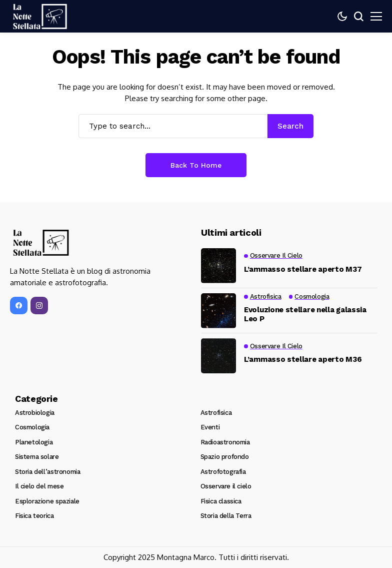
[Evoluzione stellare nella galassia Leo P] (218, 311)
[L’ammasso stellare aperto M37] (218, 266)
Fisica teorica (34, 516)
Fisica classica (221, 501)
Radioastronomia (225, 442)
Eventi (210, 427)
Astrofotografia (223, 472)
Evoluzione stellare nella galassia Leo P (305, 314)
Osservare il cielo (226, 486)
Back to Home (196, 165)
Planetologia (34, 442)
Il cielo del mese (39, 486)
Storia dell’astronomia (47, 472)
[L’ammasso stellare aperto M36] (218, 356)
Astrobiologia (35, 413)
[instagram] (39, 309)
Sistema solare (37, 457)
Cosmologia (32, 427)
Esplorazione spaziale (47, 501)
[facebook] (19, 309)
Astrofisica (216, 413)
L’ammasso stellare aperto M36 (303, 359)
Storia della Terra (226, 516)
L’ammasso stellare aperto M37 (303, 269)
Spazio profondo (225, 457)
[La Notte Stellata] (40, 17)
